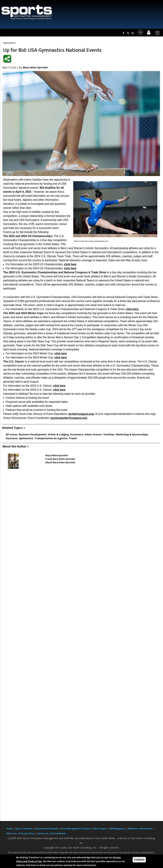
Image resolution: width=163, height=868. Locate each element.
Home (10, 829)
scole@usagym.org (81, 414)
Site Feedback (58, 833)
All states (12, 434)
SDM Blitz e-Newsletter (140, 829)
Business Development (33, 434)
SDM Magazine (117, 829)
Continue (139, 860)
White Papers (100, 829)
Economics (77, 434)
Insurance (12, 438)
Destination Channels (47, 829)
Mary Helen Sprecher (35, 67)
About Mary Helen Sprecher (60, 462)
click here (70, 264)
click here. (132, 309)
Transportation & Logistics (51, 438)
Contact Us (43, 833)
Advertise (12, 833)
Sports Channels (24, 829)
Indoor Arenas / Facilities (100, 434)
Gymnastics (9, 43)
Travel (73, 438)
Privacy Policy (27, 833)
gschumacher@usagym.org (69, 418)
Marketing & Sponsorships (132, 434)
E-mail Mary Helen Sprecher (60, 459)
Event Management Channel (76, 829)
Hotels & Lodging (58, 434)
